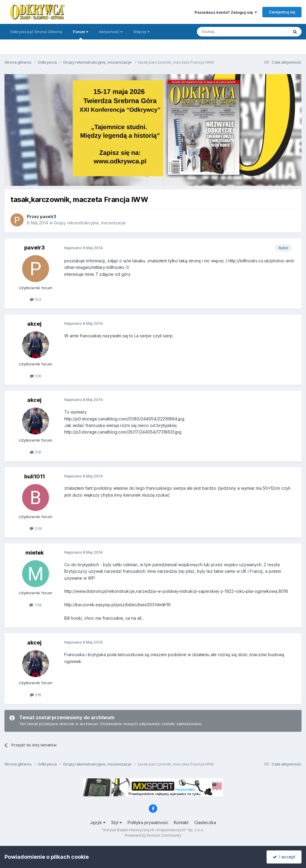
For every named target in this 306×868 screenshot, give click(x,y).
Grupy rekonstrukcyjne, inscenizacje (90, 223)
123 (36, 299)
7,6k (36, 605)
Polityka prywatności (148, 822)
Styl (117, 822)
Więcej (141, 32)
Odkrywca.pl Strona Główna (36, 32)
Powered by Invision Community (153, 835)
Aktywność (111, 32)
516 (36, 376)
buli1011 (35, 476)
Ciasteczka (205, 822)
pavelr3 (48, 216)
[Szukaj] (228, 32)
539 (36, 528)
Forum (81, 34)
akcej (34, 324)
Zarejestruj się (282, 12)
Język (98, 822)
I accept (284, 857)
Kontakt (181, 822)
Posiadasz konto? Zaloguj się (226, 12)
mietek (35, 553)
